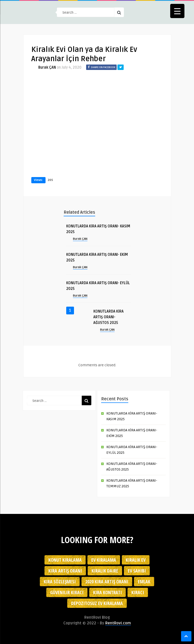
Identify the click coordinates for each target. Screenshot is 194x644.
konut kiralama (65, 560)
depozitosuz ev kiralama (97, 603)
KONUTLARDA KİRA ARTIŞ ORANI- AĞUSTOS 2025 (109, 317)
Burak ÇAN (47, 67)
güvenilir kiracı (67, 592)
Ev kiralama (104, 560)
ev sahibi (137, 571)
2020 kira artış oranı (107, 582)
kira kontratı (107, 592)
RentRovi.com (118, 623)
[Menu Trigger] (177, 11)
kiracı (138, 592)
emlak (144, 582)
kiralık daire (105, 571)
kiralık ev (136, 560)
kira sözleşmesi (60, 582)
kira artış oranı (65, 571)
